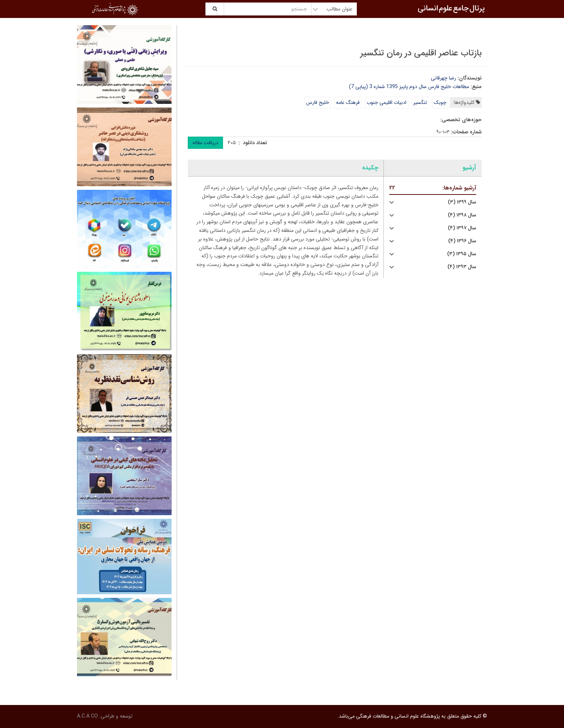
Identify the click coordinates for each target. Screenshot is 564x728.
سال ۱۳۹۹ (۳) (462, 202)
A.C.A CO (87, 716)
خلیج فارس (318, 102)
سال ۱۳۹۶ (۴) (462, 241)
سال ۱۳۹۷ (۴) (462, 228)
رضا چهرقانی (444, 78)
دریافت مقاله (205, 143)
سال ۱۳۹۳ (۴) (462, 267)
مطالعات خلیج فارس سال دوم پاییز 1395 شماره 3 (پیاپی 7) (409, 87)
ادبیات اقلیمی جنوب (386, 102)
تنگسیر (420, 102)
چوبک (440, 102)
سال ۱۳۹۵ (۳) (462, 254)
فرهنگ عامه (348, 102)
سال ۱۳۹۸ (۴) (462, 215)
